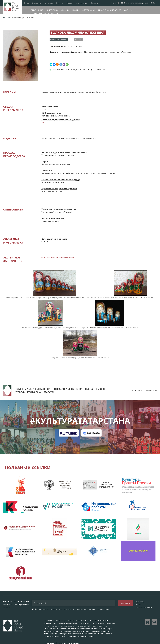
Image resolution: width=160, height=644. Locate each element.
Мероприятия (82, 3)
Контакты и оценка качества (45, 14)
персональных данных (100, 609)
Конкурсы (95, 3)
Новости (60, 3)
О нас (26, 3)
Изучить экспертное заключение (59, 257)
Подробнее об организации (142, 390)
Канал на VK (91, 433)
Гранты (76, 10)
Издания (65, 10)
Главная (6, 18)
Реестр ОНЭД (37, 10)
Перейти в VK (154, 622)
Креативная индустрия (110, 10)
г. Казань (79, 40)
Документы (37, 3)
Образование (89, 10)
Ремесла (45, 123)
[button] (21, 56)
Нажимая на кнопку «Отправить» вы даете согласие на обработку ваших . (72, 609)
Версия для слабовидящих (136, 3)
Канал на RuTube (69, 433)
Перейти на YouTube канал (148, 622)
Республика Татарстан (59, 40)
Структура (49, 3)
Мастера (128, 10)
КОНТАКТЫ (140, 602)
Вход (153, 3)
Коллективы (52, 10)
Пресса (70, 3)
